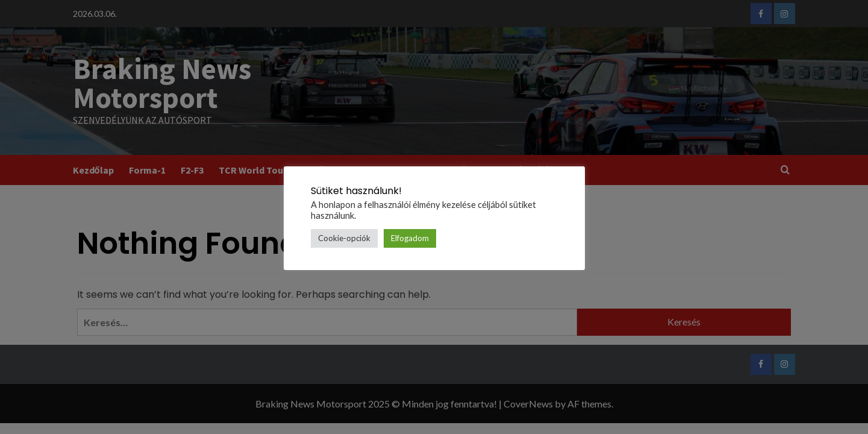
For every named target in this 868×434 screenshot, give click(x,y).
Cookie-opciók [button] (344, 238)
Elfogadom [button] (410, 238)
